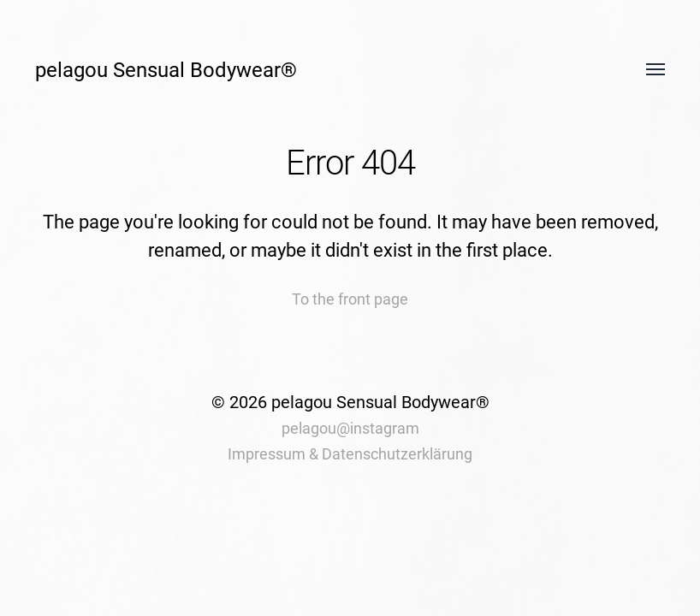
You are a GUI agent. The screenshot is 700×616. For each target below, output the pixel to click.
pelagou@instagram (350, 428)
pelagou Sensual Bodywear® (166, 70)
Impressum (267, 454)
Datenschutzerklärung (397, 454)
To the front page (350, 299)
